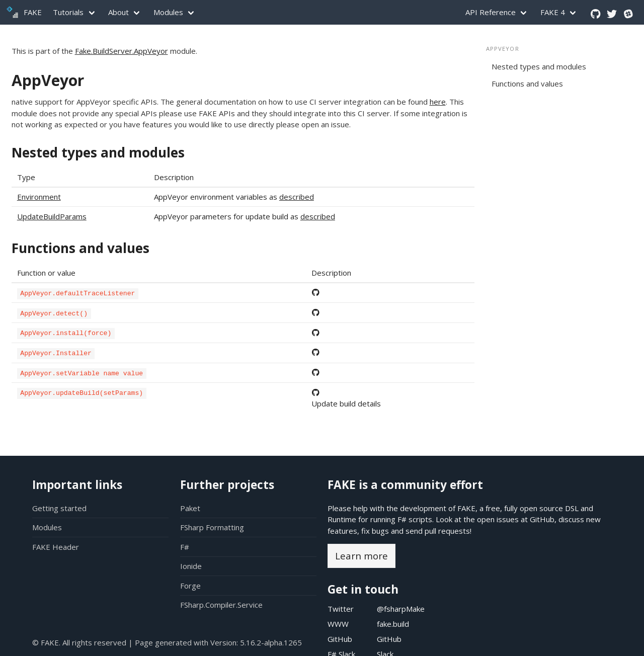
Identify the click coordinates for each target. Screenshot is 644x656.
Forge (190, 586)
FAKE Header (56, 547)
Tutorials (68, 12)
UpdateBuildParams (52, 216)
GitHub (542, 519)
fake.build (393, 624)
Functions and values (80, 248)
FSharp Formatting (212, 527)
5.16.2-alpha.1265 (271, 642)
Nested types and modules (98, 152)
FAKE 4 (553, 12)
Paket (190, 508)
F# (185, 547)
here (438, 102)
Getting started (59, 508)
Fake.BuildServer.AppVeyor (122, 51)
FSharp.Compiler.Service (221, 605)
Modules (168, 12)
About (118, 12)
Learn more (361, 556)
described (297, 197)
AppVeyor (48, 80)
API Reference (491, 12)
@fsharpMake (401, 609)
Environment (39, 197)
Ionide (191, 566)
